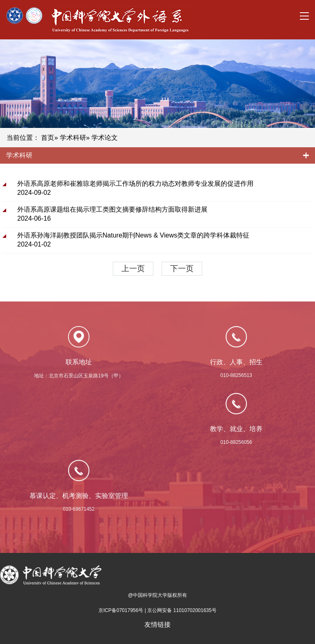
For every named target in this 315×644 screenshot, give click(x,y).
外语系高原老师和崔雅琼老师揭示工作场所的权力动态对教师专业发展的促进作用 (135, 184)
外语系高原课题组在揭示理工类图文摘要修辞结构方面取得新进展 (112, 209)
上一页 (133, 268)
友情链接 (157, 625)
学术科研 (73, 138)
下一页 (182, 268)
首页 (48, 138)
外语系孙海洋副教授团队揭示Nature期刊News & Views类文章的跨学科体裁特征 (133, 235)
